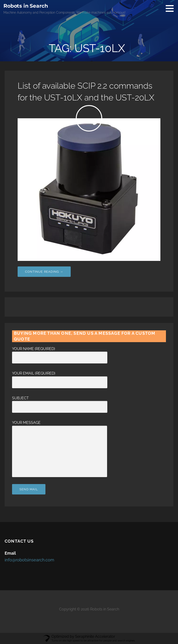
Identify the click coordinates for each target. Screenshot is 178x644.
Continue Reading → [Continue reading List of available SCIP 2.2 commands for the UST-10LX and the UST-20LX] (44, 272)
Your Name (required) (60, 353)
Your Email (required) (60, 378)
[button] (171, 8)
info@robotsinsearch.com (29, 560)
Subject (60, 403)
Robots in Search (26, 6)
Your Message (60, 426)
